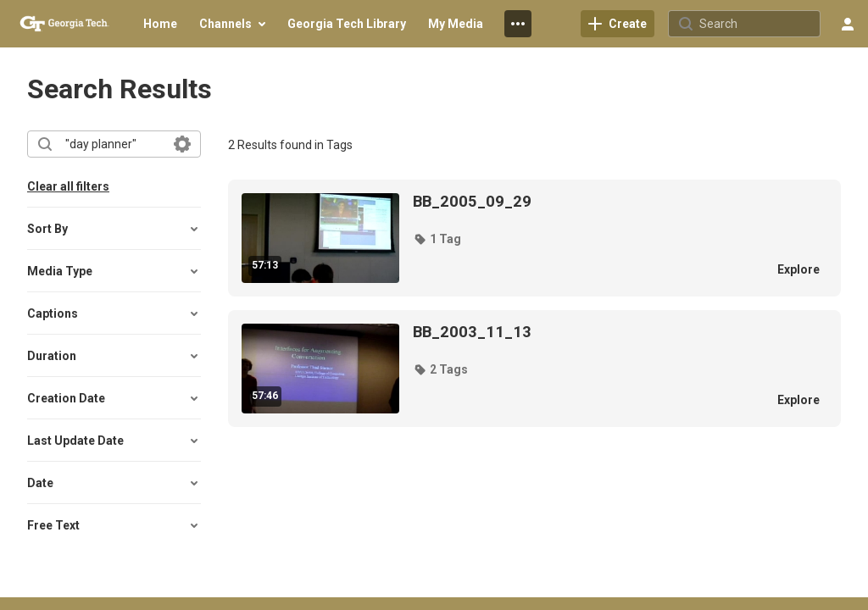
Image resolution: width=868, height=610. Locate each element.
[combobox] (113, 144)
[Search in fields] (182, 144)
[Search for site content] (758, 24)
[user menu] (848, 24)
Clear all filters (68, 186)
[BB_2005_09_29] (584, 202)
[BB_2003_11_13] (584, 332)
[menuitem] (160, 24)
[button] (114, 229)
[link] (618, 24)
